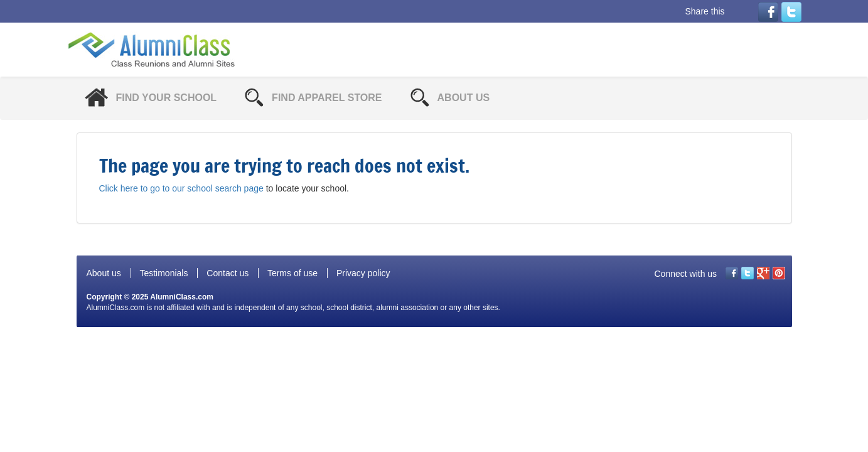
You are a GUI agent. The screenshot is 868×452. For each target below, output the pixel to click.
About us (104, 273)
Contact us (228, 273)
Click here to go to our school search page (181, 188)
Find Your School (167, 98)
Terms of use (292, 273)
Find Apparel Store (327, 98)
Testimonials (163, 273)
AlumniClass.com (182, 297)
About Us (464, 98)
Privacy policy (363, 273)
